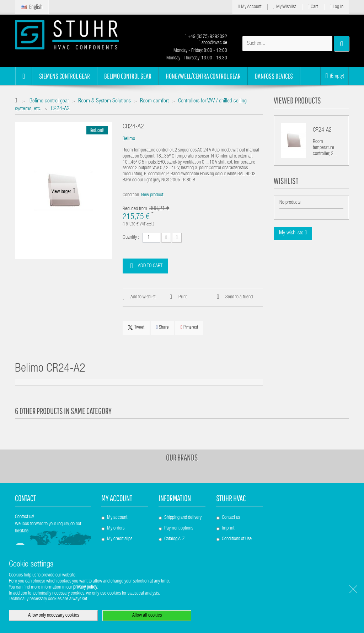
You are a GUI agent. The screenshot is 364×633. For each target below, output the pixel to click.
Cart (313, 7)
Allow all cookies (147, 616)
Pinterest (189, 327)
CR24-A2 (322, 131)
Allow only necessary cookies (53, 616)
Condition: (131, 195)
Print (183, 297)
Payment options (179, 528)
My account (117, 498)
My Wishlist (285, 7)
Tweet (136, 328)
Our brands (182, 457)
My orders (116, 528)
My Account (250, 7)
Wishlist (286, 181)
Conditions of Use (237, 539)
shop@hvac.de (213, 43)
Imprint (228, 528)
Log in (337, 7)
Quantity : (131, 238)
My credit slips (120, 539)
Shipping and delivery (183, 518)
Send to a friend (239, 297)
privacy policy (85, 587)
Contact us (231, 518)
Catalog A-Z (174, 539)
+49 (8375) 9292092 (206, 37)
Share (162, 327)
